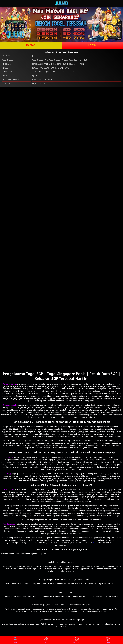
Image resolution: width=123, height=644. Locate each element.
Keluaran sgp (7, 490)
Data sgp (8, 473)
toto (94, 543)
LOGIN (92, 45)
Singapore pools (10, 405)
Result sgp (9, 457)
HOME (15, 640)
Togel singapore (10, 524)
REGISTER (46, 640)
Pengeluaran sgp (10, 384)
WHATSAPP (77, 640)
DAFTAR (31, 45)
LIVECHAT (108, 640)
